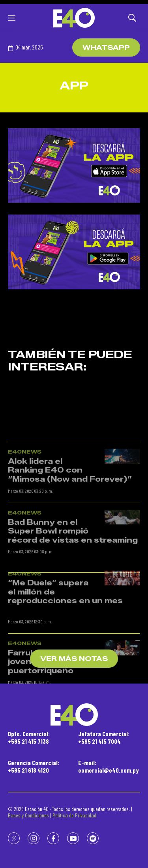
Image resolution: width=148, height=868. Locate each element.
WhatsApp (106, 48)
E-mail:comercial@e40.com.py (109, 766)
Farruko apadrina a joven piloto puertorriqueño (48, 722)
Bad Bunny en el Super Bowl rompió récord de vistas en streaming (73, 591)
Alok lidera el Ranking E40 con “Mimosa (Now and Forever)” (70, 530)
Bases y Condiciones (28, 815)
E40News (25, 512)
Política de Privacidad (74, 815)
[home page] (74, 18)
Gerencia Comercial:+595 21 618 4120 (34, 766)
